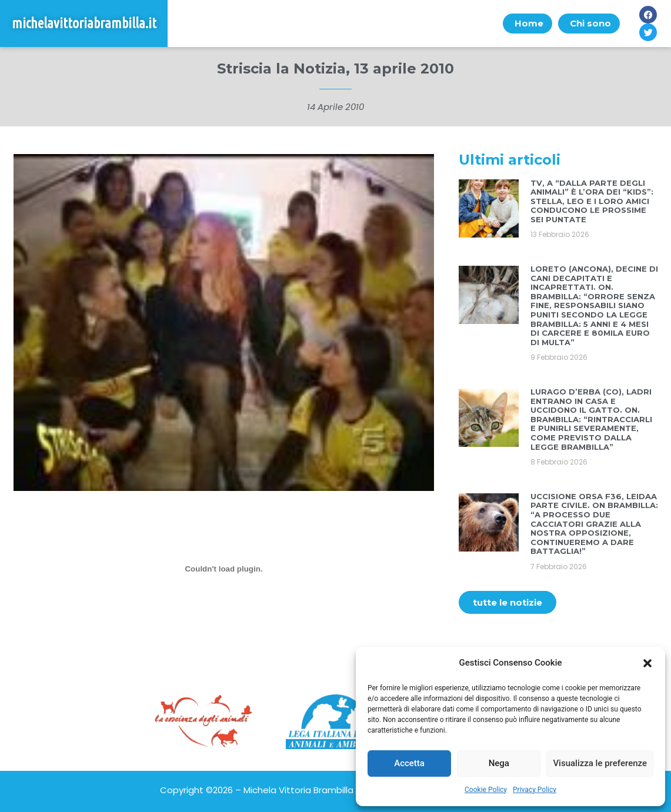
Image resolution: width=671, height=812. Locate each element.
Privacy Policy (535, 790)
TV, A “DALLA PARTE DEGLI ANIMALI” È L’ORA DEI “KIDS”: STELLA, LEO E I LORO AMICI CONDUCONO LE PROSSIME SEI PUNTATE (592, 201)
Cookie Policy (486, 790)
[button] (647, 663)
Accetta (409, 763)
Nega (499, 763)
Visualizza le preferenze (600, 763)
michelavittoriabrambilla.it (84, 23)
